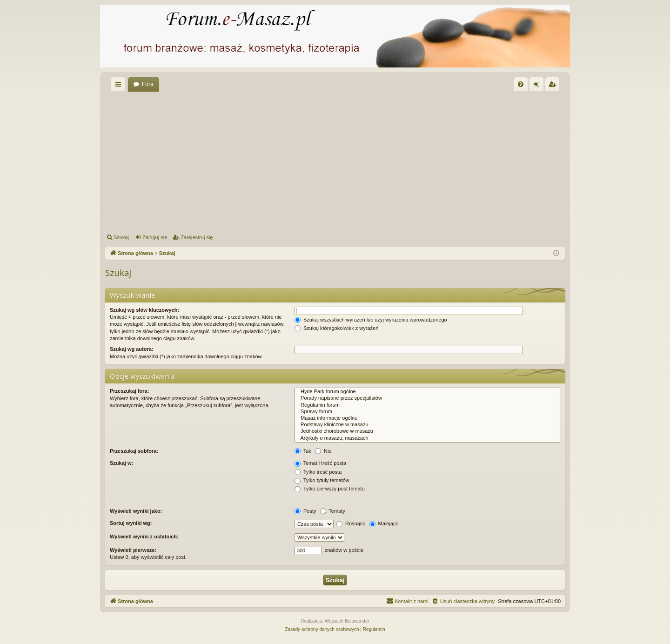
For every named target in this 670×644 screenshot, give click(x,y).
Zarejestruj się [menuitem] (554, 86)
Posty (305, 511)
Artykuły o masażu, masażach (427, 438)
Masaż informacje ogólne (427, 418)
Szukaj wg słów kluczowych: (144, 310)
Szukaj (121, 237)
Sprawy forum (427, 412)
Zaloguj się (155, 237)
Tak (303, 451)
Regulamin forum (427, 405)
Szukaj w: (121, 463)
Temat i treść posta (320, 463)
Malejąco (384, 523)
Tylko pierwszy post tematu (330, 489)
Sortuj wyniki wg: (131, 523)
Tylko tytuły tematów (322, 480)
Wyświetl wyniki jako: (136, 511)
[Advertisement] (384, 161)
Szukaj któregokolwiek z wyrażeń (336, 328)
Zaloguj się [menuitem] (539, 86)
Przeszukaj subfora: (134, 451)
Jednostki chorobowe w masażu (427, 431)
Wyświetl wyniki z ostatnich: (144, 537)
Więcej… (120, 86)
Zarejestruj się (197, 237)
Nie (323, 451)
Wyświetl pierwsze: (133, 550)
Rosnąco (351, 523)
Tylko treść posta (318, 472)
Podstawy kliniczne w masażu (427, 425)
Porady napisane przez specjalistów (427, 398)
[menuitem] (521, 84)
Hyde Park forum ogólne (427, 392)
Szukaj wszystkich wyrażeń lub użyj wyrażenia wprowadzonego (371, 320)
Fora (148, 84)
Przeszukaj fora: (129, 391)
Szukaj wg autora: (132, 349)
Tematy (333, 511)
